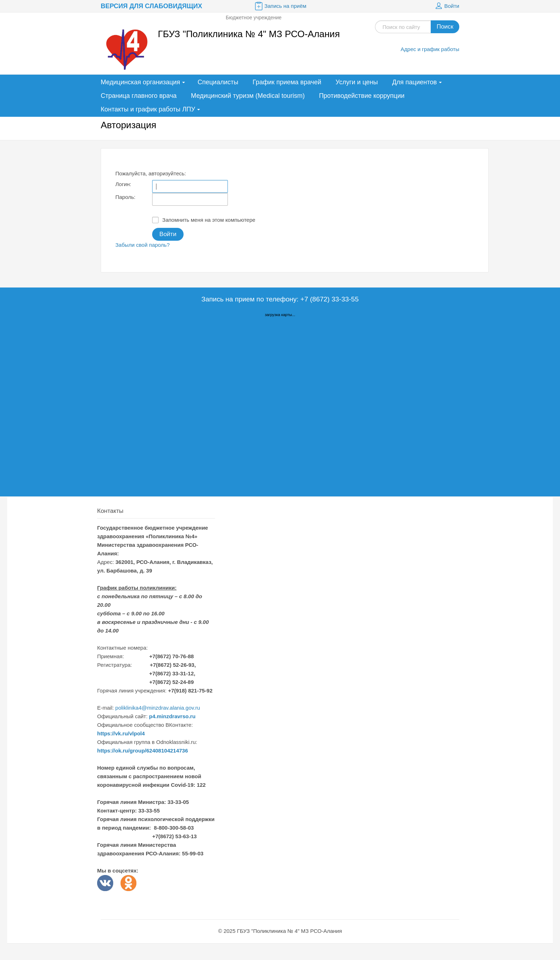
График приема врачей (287, 82)
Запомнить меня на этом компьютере (204, 220)
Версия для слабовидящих (151, 6)
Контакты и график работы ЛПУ (148, 109)
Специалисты (218, 82)
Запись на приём (280, 6)
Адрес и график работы (430, 49)
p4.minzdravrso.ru (172, 716)
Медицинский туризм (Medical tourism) (248, 96)
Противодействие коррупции (362, 96)
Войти (446, 6)
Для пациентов (414, 82)
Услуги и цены (357, 82)
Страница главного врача (139, 96)
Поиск (445, 27)
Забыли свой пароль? (142, 245)
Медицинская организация (140, 82)
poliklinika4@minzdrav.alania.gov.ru (158, 708)
